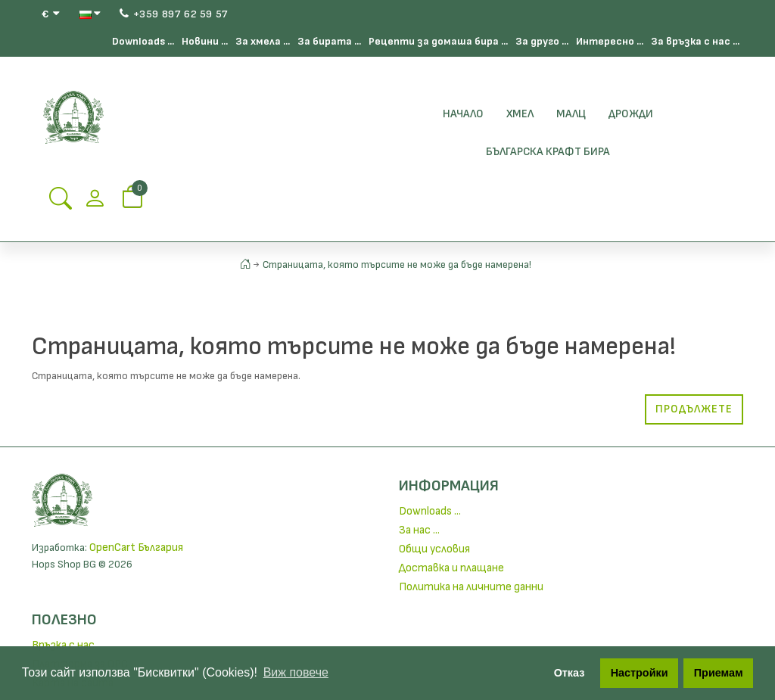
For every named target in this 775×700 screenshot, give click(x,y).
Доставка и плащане (451, 568)
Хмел (520, 114)
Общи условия (434, 549)
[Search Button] (61, 203)
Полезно (64, 620)
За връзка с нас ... (695, 41)
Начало (463, 114)
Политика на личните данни (471, 587)
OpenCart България (136, 548)
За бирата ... (329, 41)
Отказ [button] (570, 673)
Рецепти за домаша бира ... (438, 41)
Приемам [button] (719, 673)
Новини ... (205, 41)
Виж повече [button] (296, 672)
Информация (449, 486)
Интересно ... (610, 41)
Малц (571, 114)
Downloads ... (143, 41)
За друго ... (542, 41)
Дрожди (631, 114)
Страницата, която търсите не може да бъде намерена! (397, 264)
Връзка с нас (63, 645)
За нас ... (419, 530)
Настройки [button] (640, 673)
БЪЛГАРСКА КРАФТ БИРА (548, 152)
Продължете (694, 409)
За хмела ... (263, 41)
